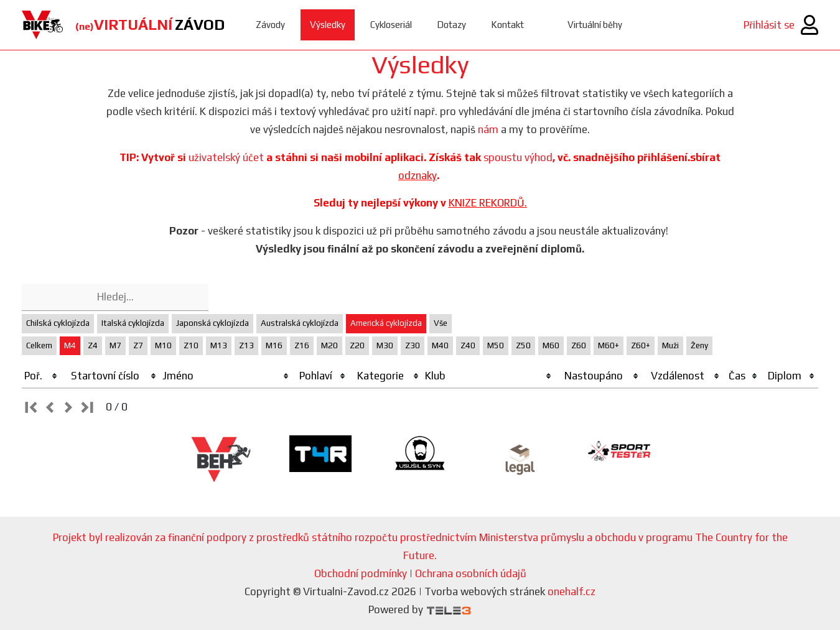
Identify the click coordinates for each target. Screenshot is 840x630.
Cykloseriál (391, 25)
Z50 (523, 345)
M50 (496, 345)
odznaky (418, 175)
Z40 (468, 345)
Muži (670, 345)
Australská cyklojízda (300, 323)
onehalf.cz (572, 591)
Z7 (138, 345)
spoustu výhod (518, 157)
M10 (163, 345)
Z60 (579, 345)
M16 (274, 345)
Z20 (357, 345)
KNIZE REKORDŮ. (488, 203)
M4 (70, 345)
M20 (329, 345)
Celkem (39, 345)
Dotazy (451, 25)
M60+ (609, 345)
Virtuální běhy (595, 25)
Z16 (302, 345)
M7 (115, 345)
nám (488, 129)
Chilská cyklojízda (58, 323)
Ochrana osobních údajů (471, 573)
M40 (440, 345)
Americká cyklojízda (386, 323)
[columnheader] (41, 376)
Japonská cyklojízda (212, 323)
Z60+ (641, 345)
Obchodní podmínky (361, 573)
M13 (219, 345)
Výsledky (328, 25)
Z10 (191, 345)
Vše (441, 323)
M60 (551, 345)
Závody (270, 25)
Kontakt (507, 25)
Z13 (246, 345)
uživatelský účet (226, 157)
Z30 (413, 345)
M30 (385, 345)
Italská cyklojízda (133, 323)
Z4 (93, 345)
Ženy (699, 345)
